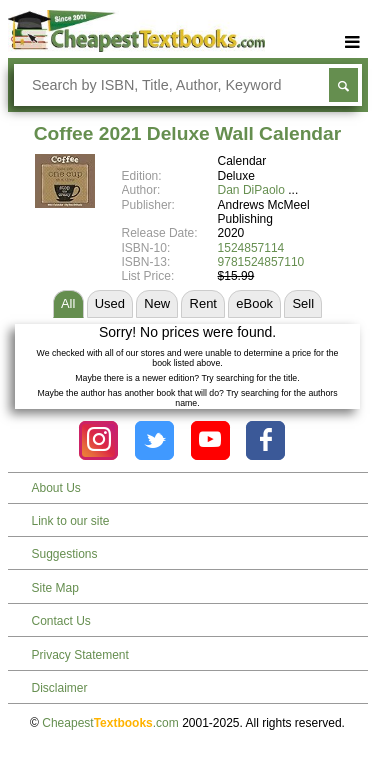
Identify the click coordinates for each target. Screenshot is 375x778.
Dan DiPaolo (251, 190)
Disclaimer (60, 688)
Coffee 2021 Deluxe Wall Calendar (187, 133)
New (157, 303)
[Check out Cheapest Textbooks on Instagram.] (98, 440)
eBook (254, 303)
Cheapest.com (110, 723)
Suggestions (65, 554)
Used (110, 303)
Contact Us (61, 621)
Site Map (55, 588)
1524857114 (251, 248)
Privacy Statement (80, 655)
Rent (203, 303)
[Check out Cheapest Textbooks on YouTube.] (210, 440)
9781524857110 (261, 262)
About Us (56, 488)
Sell (303, 303)
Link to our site (71, 521)
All (68, 303)
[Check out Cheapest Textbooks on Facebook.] (265, 440)
